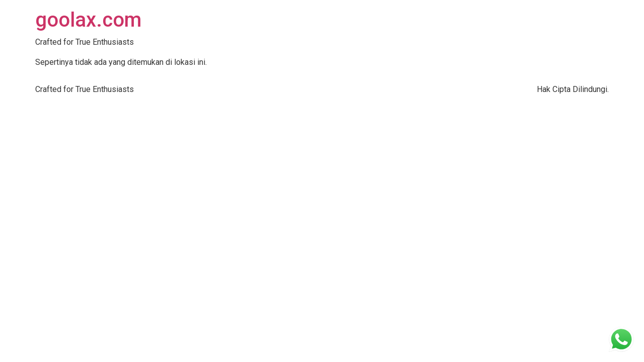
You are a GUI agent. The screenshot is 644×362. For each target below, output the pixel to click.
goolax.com (88, 20)
